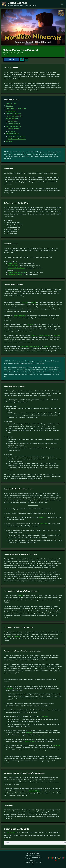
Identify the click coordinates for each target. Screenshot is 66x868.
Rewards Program (14, 124)
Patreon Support (13, 129)
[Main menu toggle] (62, 4)
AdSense (45, 717)
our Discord (11, 833)
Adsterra (29, 733)
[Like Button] (22, 59)
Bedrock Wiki (12, 264)
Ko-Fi (10, 637)
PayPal (18, 637)
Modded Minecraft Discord (17, 273)
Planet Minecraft (19, 316)
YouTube (25, 303)
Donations (11, 132)
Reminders (9, 142)
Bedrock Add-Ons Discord (16, 268)
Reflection (9, 106)
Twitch (33, 303)
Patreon (20, 596)
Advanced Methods (12, 134)
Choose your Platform (13, 114)
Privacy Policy (29, 862)
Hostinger (9, 689)
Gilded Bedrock (19, 3)
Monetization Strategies (14, 117)
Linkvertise (44, 524)
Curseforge (35, 336)
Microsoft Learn (13, 266)
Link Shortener (13, 122)
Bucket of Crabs (35, 791)
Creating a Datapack (15, 275)
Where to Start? (11, 104)
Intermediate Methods (13, 127)
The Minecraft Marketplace (17, 139)
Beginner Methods (12, 119)
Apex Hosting (30, 742)
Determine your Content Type (16, 109)
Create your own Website (16, 137)
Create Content (11, 111)
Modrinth (57, 336)
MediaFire (42, 518)
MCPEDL (30, 325)
